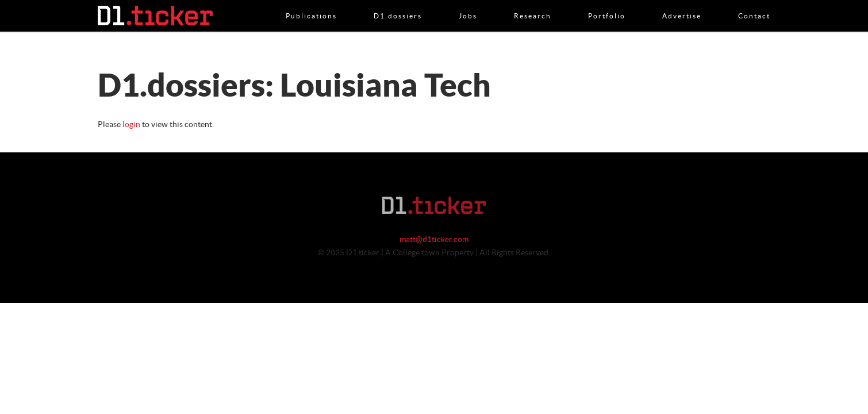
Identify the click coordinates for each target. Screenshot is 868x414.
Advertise (682, 4)
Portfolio (607, 4)
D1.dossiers (398, 4)
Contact (754, 4)
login (131, 125)
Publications (311, 4)
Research (533, 4)
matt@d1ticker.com (434, 240)
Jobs (468, 4)
